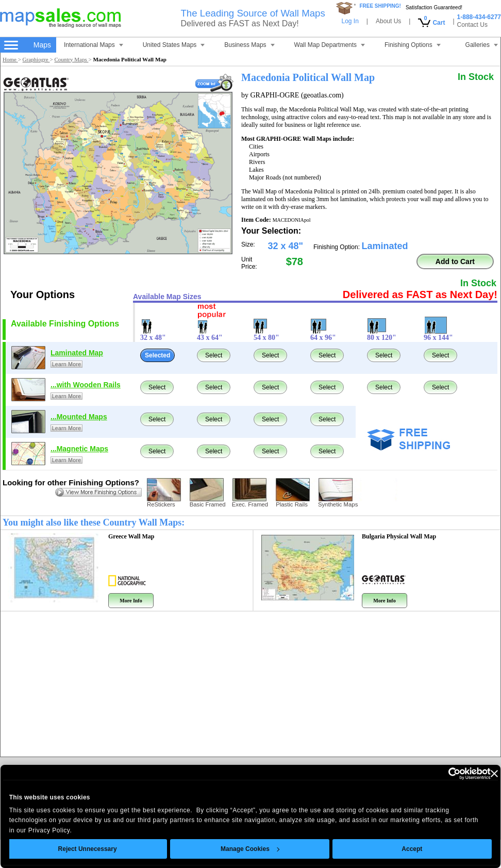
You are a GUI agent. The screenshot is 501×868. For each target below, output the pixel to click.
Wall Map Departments (330, 45)
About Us (388, 21)
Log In (350, 21)
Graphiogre (36, 59)
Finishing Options (413, 45)
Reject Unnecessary (88, 849)
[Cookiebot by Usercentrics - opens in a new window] (446, 774)
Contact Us (472, 25)
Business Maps (249, 45)
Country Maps (71, 59)
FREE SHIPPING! (380, 6)
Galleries (482, 45)
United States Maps (174, 45)
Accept (412, 849)
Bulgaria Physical (399, 536)
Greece (131, 536)
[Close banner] (494, 774)
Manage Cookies (250, 849)
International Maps (94, 45)
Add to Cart (455, 261)
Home (10, 59)
